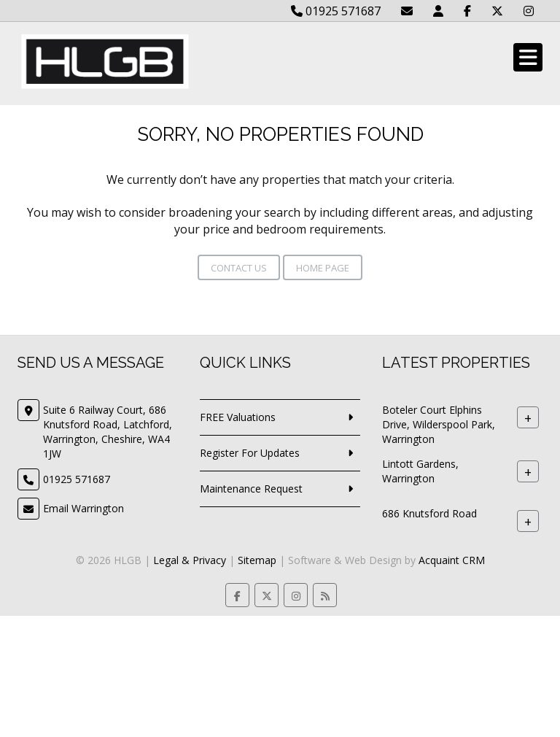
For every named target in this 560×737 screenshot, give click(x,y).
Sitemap (257, 560)
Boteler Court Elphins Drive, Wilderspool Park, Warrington (439, 424)
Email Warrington (83, 508)
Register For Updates (250, 453)
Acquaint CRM (452, 560)
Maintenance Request (251, 489)
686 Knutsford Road (429, 513)
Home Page (323, 268)
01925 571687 (336, 11)
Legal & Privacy (190, 560)
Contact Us (239, 268)
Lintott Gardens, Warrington (420, 471)
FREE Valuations (238, 417)
